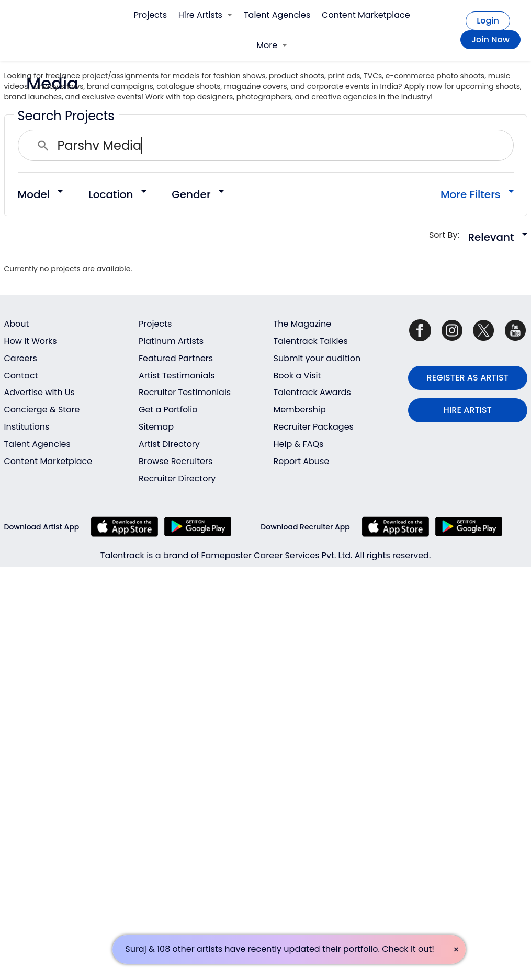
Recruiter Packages (314, 427)
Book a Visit (297, 376)
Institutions (27, 427)
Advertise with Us (39, 392)
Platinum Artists (171, 341)
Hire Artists (205, 15)
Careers (21, 358)
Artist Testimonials (177, 376)
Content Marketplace (366, 15)
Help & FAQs (299, 444)
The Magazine (303, 324)
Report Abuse (302, 461)
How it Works (31, 341)
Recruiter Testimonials (185, 392)
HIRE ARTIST (468, 410)
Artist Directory (169, 444)
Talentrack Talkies (311, 341)
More (272, 45)
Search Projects (66, 116)
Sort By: (448, 235)
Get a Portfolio (168, 410)
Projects (150, 15)
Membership (300, 410)
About (17, 324)
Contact (21, 376)
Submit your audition (317, 358)
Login (488, 21)
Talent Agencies (277, 15)
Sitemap (156, 427)
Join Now (490, 39)
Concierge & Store (42, 410)
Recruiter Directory (177, 479)
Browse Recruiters (176, 461)
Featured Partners (176, 358)
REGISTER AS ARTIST (468, 378)
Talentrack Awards (312, 392)
